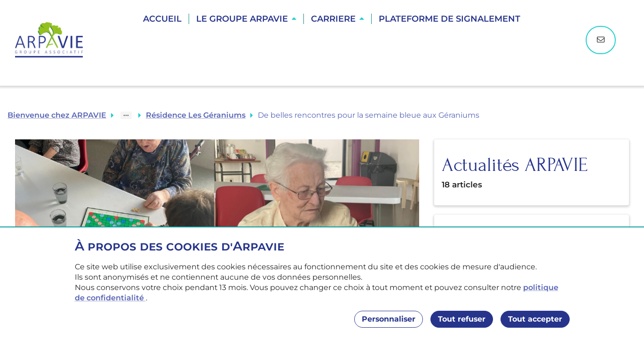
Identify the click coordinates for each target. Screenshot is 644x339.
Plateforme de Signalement (449, 19)
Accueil (162, 19)
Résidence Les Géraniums (196, 115)
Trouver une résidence (333, 52)
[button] (246, 19)
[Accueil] (54, 40)
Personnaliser (389, 319)
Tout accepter (535, 319)
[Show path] (126, 115)
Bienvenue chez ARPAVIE (57, 115)
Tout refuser (462, 319)
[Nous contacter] (601, 40)
